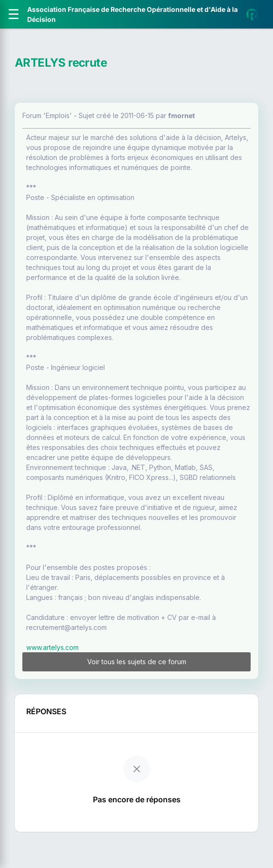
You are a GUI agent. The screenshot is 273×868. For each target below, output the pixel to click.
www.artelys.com (52, 647)
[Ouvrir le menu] (14, 14)
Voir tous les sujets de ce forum (137, 662)
